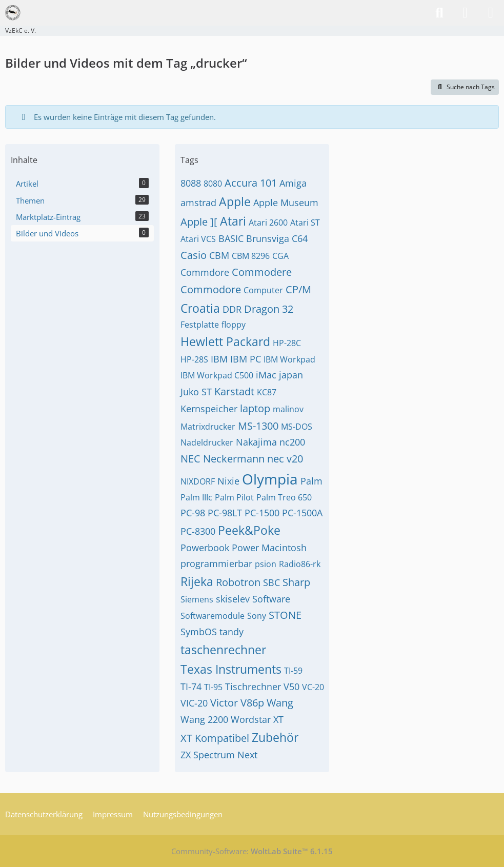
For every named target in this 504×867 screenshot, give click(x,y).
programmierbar (216, 563)
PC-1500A (302, 513)
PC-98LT (225, 513)
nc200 (292, 442)
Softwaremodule (213, 616)
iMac (266, 375)
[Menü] (491, 13)
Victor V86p (237, 703)
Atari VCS (198, 239)
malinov (288, 409)
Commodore (211, 289)
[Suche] (439, 13)
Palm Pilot (234, 497)
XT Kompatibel (215, 738)
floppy (234, 325)
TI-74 (191, 687)
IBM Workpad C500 (217, 375)
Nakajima (256, 442)
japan (291, 375)
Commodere (262, 272)
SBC (271, 582)
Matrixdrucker (208, 427)
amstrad (198, 203)
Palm (311, 481)
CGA (280, 256)
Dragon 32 (269, 309)
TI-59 (293, 671)
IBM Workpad (289, 359)
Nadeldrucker (207, 442)
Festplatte (200, 325)
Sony (257, 616)
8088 (191, 183)
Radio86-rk (300, 564)
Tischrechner (253, 687)
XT (278, 719)
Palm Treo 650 (284, 497)
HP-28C (287, 343)
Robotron (238, 582)
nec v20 (285, 459)
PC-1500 (262, 513)
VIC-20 (194, 703)
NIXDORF (198, 481)
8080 (213, 184)
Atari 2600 (268, 223)
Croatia (200, 308)
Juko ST (196, 392)
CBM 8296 (251, 256)
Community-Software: (252, 851)
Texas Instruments (231, 669)
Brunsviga (268, 238)
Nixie (228, 481)
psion (266, 564)
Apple (235, 201)
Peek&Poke (249, 530)
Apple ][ (199, 222)
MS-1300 (258, 426)
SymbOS (199, 632)
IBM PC (246, 359)
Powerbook (205, 548)
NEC (190, 459)
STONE (285, 615)
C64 (300, 238)
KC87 (267, 392)
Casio (194, 255)
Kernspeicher (209, 409)
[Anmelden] (465, 13)
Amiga (293, 183)
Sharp (296, 582)
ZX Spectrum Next (219, 755)
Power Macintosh (269, 548)
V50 (291, 687)
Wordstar (251, 719)
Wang (280, 703)
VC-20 (313, 687)
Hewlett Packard (225, 341)
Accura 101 (251, 183)
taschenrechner (223, 650)
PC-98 (193, 513)
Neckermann (234, 459)
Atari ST (305, 223)
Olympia (270, 479)
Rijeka (197, 581)
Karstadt (234, 391)
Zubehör (275, 737)
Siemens (197, 599)
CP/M (298, 289)
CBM (219, 255)
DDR (232, 309)
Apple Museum (286, 203)
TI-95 (213, 687)
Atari (233, 221)
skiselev (233, 599)
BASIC (231, 238)
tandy (231, 632)
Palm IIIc (196, 497)
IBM (219, 359)
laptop (255, 408)
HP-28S (194, 359)
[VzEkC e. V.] (13, 13)
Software (271, 599)
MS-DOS (297, 427)
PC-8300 (198, 531)
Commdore (205, 272)
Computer (263, 290)
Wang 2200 (204, 719)
